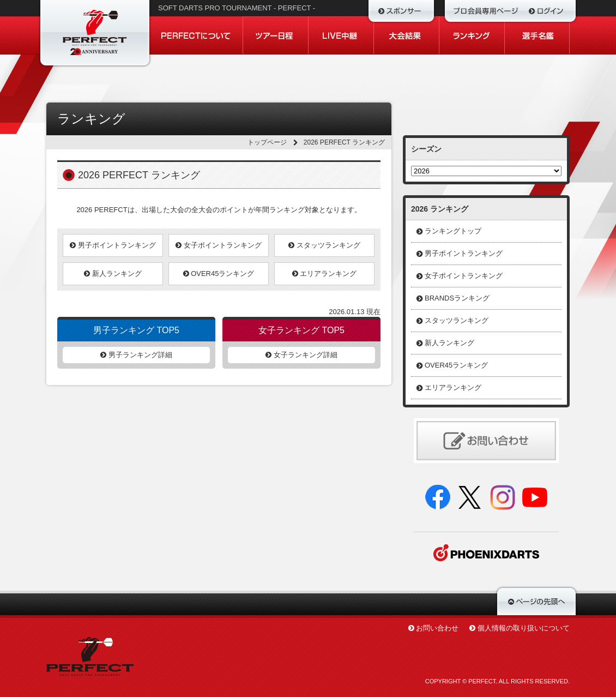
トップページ (267, 142)
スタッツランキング (324, 245)
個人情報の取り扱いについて (524, 628)
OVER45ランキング (219, 274)
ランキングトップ (453, 231)
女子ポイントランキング (219, 245)
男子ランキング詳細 (136, 355)
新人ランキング (113, 274)
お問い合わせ (437, 628)
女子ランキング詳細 (301, 355)
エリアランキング (325, 274)
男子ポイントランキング (113, 245)
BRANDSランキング (457, 298)
